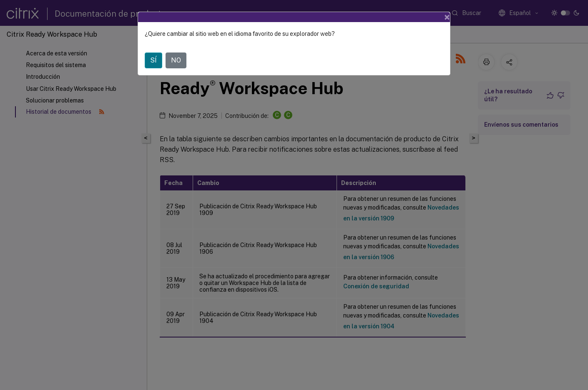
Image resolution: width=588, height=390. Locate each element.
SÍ (153, 60)
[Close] (447, 17)
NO (176, 60)
